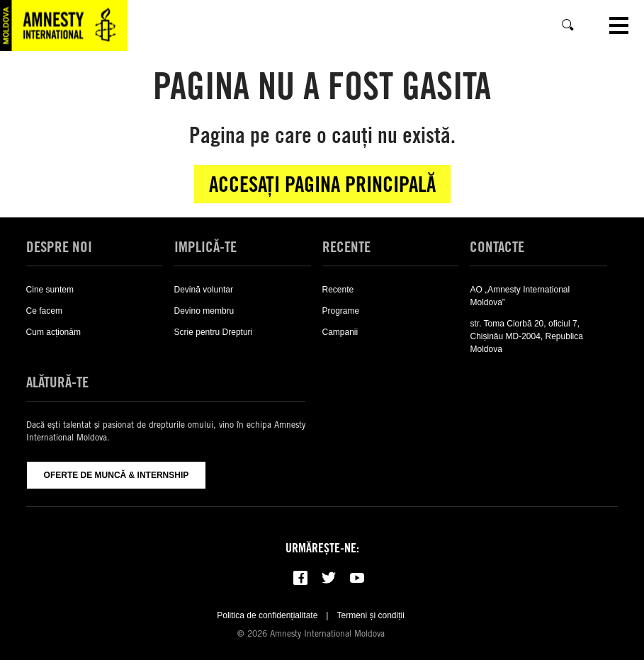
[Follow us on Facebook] (300, 578)
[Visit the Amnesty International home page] (64, 25)
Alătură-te (57, 382)
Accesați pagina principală (322, 184)
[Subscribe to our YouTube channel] (357, 578)
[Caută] (568, 25)
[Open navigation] (619, 25)
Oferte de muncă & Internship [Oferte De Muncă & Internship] (117, 475)
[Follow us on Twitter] (329, 578)
